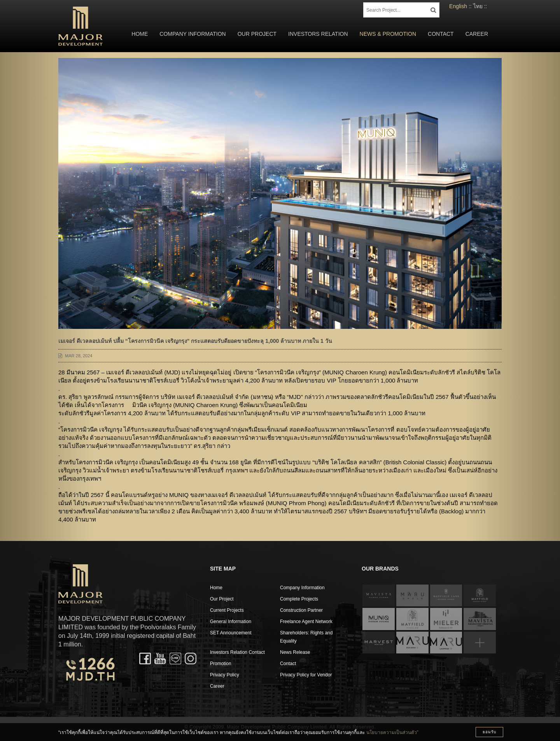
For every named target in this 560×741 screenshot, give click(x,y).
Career (477, 34)
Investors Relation (318, 34)
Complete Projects (299, 599)
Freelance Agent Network (306, 622)
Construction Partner (301, 610)
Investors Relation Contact (237, 652)
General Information (231, 622)
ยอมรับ (489, 732)
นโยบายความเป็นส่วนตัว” (392, 732)
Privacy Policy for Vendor (306, 675)
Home (140, 34)
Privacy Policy (225, 675)
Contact (441, 34)
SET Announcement (231, 633)
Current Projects (227, 610)
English (458, 6)
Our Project (257, 34)
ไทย (478, 6)
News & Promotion (388, 34)
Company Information (192, 34)
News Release (295, 652)
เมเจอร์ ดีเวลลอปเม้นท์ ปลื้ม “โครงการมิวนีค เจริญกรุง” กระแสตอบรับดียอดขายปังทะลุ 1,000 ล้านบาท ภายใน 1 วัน (195, 341)
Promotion (221, 664)
